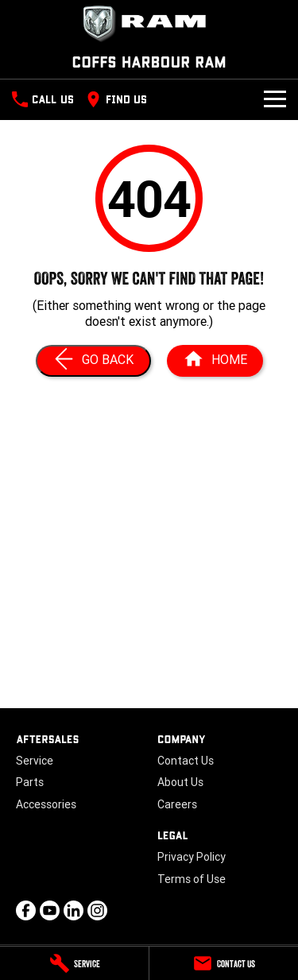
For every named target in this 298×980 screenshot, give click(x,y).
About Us (180, 782)
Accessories (46, 804)
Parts (30, 782)
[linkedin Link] (74, 910)
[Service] (74, 963)
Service (35, 761)
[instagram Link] (97, 910)
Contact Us (186, 761)
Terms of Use (192, 879)
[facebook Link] (26, 910)
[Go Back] (93, 361)
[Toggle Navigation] (275, 99)
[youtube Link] (50, 910)
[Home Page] (149, 24)
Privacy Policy (192, 857)
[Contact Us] (224, 963)
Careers (177, 804)
